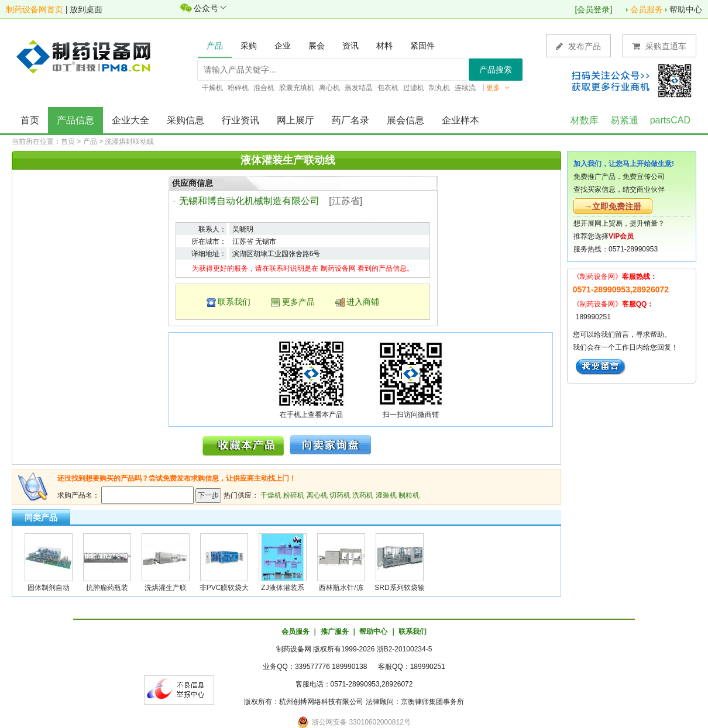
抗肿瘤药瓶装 (107, 588)
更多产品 (298, 302)
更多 (498, 88)
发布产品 (578, 46)
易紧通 (624, 120)
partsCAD (670, 120)
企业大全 (130, 120)
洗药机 (363, 495)
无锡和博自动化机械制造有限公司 (249, 201)
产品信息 (75, 120)
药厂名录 (350, 120)
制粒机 (409, 495)
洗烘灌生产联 (166, 588)
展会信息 (405, 120)
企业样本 (460, 120)
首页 (30, 120)
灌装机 (386, 495)
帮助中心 (686, 9)
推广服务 (335, 632)
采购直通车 (659, 46)
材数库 (585, 120)
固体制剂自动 (49, 588)
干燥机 (271, 495)
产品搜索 (496, 70)
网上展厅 (295, 120)
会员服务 (647, 9)
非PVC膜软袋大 (224, 588)
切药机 (340, 495)
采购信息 (185, 120)
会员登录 (593, 9)
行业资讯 (240, 120)
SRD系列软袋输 (399, 588)
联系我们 (234, 302)
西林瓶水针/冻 (341, 588)
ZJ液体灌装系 (282, 588)
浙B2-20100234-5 (405, 649)
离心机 (317, 495)
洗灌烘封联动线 (129, 142)
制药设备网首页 (35, 9)
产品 (90, 142)
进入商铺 (363, 302)
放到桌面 (86, 9)
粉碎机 (294, 495)
